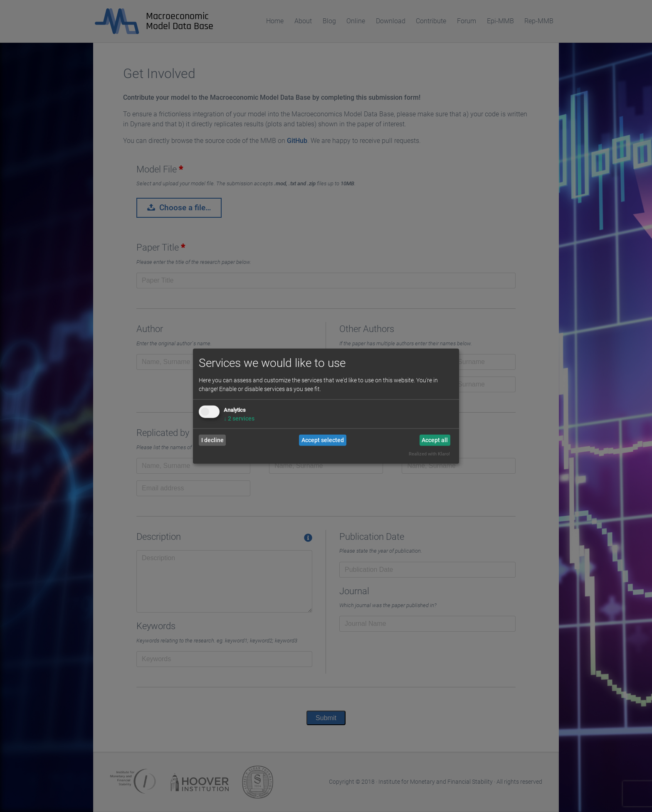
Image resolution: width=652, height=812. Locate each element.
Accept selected (323, 440)
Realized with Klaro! (429, 454)
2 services (239, 418)
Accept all (435, 440)
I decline (212, 440)
